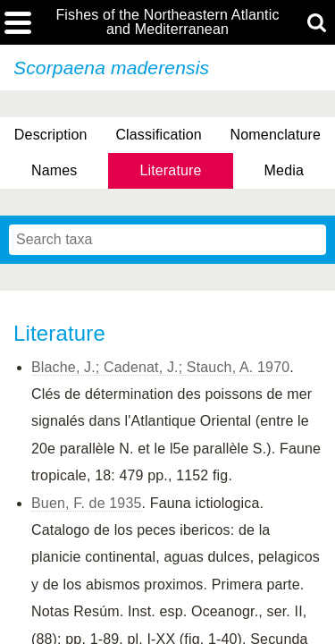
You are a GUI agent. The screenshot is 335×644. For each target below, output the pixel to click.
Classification (159, 135)
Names (54, 170)
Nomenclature (276, 135)
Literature (170, 170)
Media (284, 170)
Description (51, 135)
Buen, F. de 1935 (87, 503)
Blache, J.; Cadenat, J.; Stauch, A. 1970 (160, 367)
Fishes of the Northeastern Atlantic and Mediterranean (167, 22)
